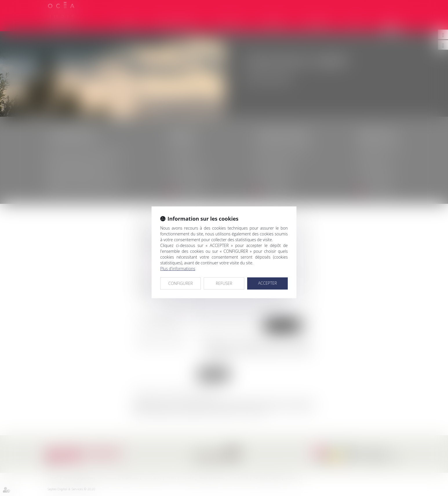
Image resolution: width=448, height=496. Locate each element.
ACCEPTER (267, 283)
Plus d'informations (178, 269)
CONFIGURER (181, 283)
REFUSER (224, 283)
